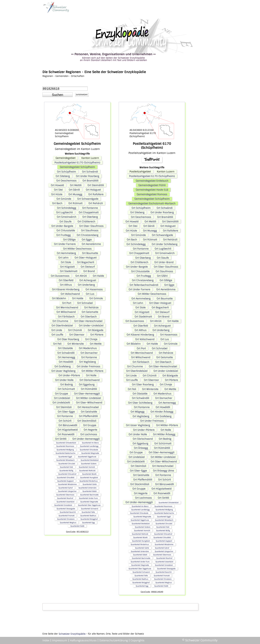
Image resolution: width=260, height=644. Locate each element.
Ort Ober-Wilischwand (89, 402)
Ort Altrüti (81, 276)
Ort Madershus (88, 348)
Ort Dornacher (89, 353)
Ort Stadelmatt (69, 271)
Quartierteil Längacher (67, 491)
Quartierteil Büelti (89, 474)
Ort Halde (98, 276)
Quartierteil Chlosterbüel (66, 443)
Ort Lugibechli (64, 212)
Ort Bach (57, 203)
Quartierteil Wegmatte (90, 453)
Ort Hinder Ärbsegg (162, 412)
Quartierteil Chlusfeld (65, 477)
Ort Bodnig (66, 384)
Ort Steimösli (64, 407)
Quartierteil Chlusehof (67, 474)
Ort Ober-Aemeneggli (87, 394)
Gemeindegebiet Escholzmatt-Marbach (152, 203)
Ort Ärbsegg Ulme (163, 471)
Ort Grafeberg (63, 366)
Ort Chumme (60, 321)
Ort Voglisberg (87, 362)
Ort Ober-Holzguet (85, 258)
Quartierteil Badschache (65, 453)
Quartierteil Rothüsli (87, 470)
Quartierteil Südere (89, 464)
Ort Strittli (61, 439)
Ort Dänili (74, 190)
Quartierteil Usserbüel (65, 502)
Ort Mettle (96, 344)
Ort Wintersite (76, 344)
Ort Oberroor (77, 335)
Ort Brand (89, 271)
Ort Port (67, 303)
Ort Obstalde (65, 348)
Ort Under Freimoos (88, 366)
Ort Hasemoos (94, 289)
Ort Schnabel (85, 303)
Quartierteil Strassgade (66, 509)
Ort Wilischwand (66, 312)
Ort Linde (57, 330)
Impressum (60, 640)
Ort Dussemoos (60, 276)
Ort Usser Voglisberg (63, 371)
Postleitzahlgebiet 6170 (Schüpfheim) (77, 162)
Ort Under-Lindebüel (91, 325)
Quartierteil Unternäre (87, 488)
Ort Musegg (75, 194)
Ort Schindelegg (66, 208)
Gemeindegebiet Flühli (152, 185)
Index (46, 640)
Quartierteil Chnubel (67, 464)
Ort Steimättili (96, 185)
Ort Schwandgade (88, 199)
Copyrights (137, 640)
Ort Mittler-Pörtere (92, 371)
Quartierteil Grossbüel (63, 505)
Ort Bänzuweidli (68, 425)
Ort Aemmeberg (66, 253)
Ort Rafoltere (96, 194)
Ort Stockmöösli (87, 421)
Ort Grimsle (96, 298)
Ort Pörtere (97, 335)
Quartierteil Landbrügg (89, 446)
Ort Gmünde (64, 199)
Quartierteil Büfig (66, 470)
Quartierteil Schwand (89, 509)
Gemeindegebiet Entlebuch (152, 181)
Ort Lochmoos (89, 434)
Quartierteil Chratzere (66, 519)
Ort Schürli (65, 421)
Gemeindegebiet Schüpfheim (77, 167)
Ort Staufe (65, 221)
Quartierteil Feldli (77, 526)
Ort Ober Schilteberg (140, 403)
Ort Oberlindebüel (62, 325)
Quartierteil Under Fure (88, 498)
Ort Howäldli (66, 362)
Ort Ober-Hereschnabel (88, 321)
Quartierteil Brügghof (89, 519)
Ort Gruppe (61, 394)
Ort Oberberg (90, 217)
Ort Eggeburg (87, 384)
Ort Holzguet (93, 190)
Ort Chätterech (86, 221)
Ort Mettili (76, 185)
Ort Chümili (75, 330)
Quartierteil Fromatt (66, 516)
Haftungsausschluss (83, 640)
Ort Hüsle (57, 194)
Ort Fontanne (90, 208)
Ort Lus (90, 294)
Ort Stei (58, 190)
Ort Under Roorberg (87, 176)
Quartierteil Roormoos (65, 446)
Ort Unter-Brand (164, 262)
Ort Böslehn (59, 298)
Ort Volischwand (70, 294)
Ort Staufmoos (90, 230)
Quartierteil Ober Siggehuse (89, 505)
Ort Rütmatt (75, 203)
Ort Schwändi (90, 172)
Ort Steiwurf (88, 267)
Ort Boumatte (90, 253)
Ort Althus (66, 285)
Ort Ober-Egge (66, 412)
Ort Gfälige (69, 240)
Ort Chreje (91, 339)
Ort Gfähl (162, 276)
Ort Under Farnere (65, 244)
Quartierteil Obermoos (65, 495)
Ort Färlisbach (66, 317)
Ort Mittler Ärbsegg (164, 434)
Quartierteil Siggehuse (87, 457)
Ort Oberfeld (66, 280)
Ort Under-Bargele (62, 226)
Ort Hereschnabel (88, 407)
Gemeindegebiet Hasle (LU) (152, 190)
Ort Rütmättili (89, 389)
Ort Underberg (86, 285)
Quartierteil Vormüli (87, 467)
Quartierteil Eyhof (65, 488)
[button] (58, 95)
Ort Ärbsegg (141, 448)
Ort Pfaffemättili (88, 416)
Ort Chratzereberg (87, 235)
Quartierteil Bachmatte (89, 495)
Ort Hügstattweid (68, 430)
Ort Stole (66, 262)
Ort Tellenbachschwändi (144, 285)
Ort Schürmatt (66, 389)
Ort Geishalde (89, 412)
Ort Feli (57, 344)
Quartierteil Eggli (65, 457)
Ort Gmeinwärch (66, 217)
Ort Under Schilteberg (164, 244)
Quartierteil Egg (88, 523)
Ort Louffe (57, 335)
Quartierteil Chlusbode (89, 450)
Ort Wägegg (137, 412)
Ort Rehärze (91, 307)
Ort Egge (87, 240)
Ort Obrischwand (89, 380)
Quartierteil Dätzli (89, 491)
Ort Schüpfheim (66, 172)
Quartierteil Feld (66, 467)
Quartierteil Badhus (88, 516)
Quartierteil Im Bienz (90, 443)
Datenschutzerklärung (114, 640)
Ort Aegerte (90, 430)
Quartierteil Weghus (68, 523)
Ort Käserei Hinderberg (66, 289)
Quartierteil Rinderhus (88, 481)
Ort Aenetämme (91, 244)
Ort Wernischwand (67, 307)
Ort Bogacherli (85, 262)
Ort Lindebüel (62, 398)
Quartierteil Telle (88, 512)
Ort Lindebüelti (61, 402)
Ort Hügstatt (67, 267)
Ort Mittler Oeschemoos (77, 249)
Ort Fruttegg (63, 235)
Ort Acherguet (88, 280)
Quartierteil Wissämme (67, 484)
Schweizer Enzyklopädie (72, 634)
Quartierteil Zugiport (65, 481)
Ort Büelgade (96, 330)
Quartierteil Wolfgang (65, 450)
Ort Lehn (63, 258)
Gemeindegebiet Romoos (152, 194)
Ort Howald (57, 185)
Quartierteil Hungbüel (89, 477)
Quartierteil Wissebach (65, 460)
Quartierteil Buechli (68, 512)
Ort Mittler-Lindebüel (88, 398)
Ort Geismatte (90, 312)
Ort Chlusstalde (66, 230)
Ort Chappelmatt (89, 212)
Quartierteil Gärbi (90, 484)
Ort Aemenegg (66, 357)
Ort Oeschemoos (66, 181)
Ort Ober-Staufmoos (91, 226)
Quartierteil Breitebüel (90, 460)
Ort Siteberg (63, 176)
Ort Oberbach (89, 317)
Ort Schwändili (66, 353)
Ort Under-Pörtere (69, 375)
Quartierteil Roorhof (65, 498)
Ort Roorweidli (66, 434)
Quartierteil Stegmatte (89, 502)
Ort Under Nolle (64, 380)
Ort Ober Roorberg (68, 339)
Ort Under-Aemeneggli (86, 439)
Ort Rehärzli (96, 203)
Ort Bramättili (90, 181)
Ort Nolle (91, 375)
